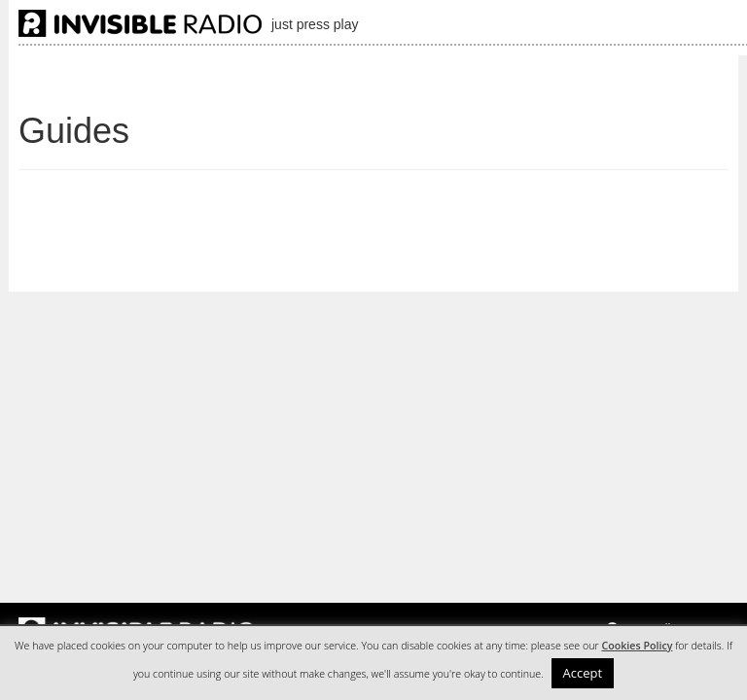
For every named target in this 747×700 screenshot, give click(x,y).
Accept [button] (583, 673)
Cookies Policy (637, 646)
